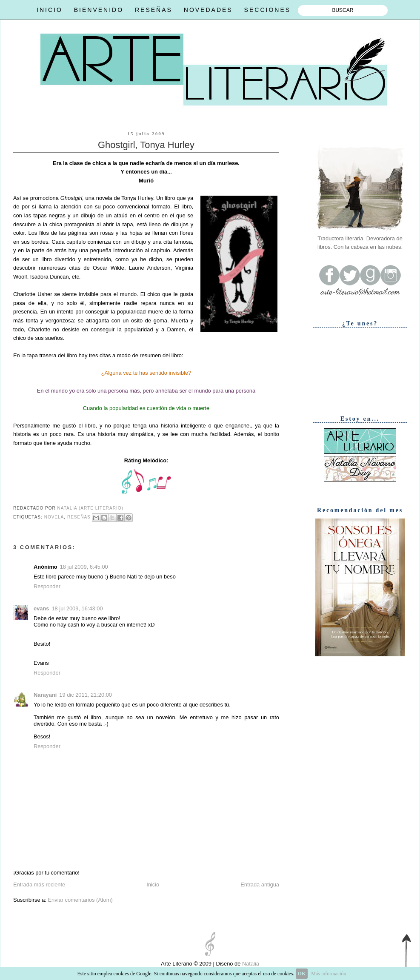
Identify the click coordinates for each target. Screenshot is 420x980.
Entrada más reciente (39, 885)
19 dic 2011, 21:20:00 (86, 695)
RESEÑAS (154, 10)
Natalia (250, 964)
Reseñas (79, 517)
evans (41, 608)
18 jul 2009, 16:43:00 (77, 608)
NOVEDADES (208, 10)
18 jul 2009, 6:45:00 (84, 567)
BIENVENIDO (99, 10)
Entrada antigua (260, 885)
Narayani (45, 695)
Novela (54, 517)
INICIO (50, 10)
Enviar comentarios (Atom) (80, 900)
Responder (47, 586)
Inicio (153, 885)
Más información (329, 974)
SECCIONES (267, 10)
